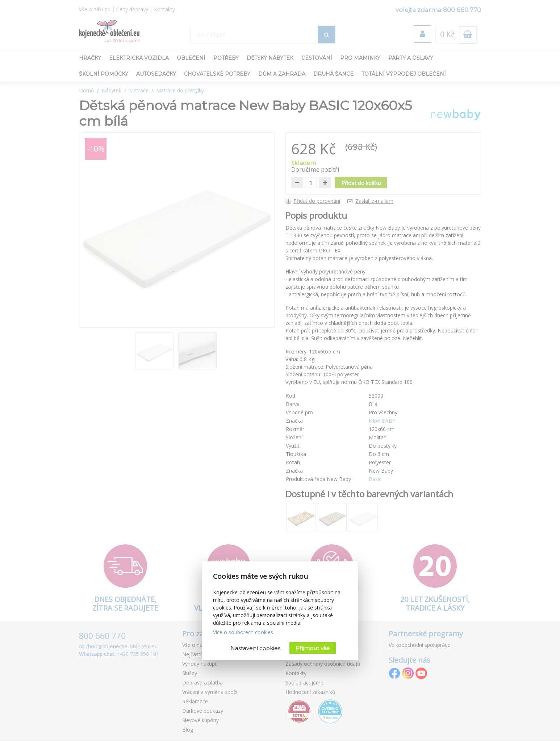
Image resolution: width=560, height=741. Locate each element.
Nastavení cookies (255, 648)
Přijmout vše (313, 648)
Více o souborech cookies (243, 632)
